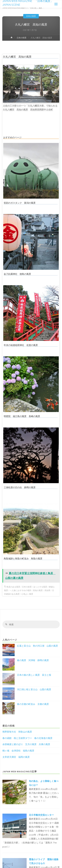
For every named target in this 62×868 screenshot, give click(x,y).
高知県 (47, 590)
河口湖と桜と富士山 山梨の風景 (34, 689)
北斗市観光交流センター (41, 815)
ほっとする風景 (40, 587)
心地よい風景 (27, 594)
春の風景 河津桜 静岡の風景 (33, 660)
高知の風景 (38, 590)
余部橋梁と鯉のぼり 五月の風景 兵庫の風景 (26, 744)
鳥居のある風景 (13, 587)
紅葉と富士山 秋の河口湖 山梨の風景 (37, 646)
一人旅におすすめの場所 (20, 590)
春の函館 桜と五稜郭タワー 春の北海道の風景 (27, 738)
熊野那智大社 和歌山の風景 (17, 732)
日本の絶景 (27, 587)
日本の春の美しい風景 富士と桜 (34, 675)
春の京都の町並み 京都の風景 (33, 704)
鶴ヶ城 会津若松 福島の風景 (18, 751)
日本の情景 (31, 16)
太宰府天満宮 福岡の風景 (16, 757)
